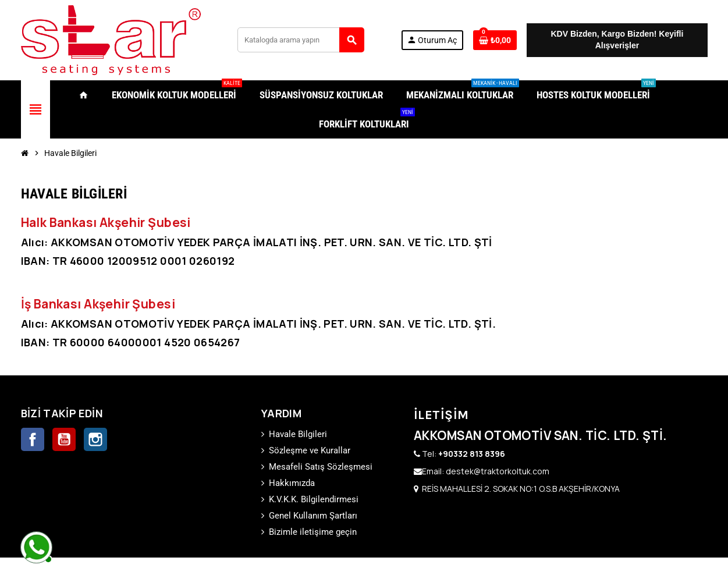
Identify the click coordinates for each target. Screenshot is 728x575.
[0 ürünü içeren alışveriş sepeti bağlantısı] (495, 40)
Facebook (33, 439)
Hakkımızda (292, 483)
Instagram (95, 439)
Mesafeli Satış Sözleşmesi (321, 467)
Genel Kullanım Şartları (313, 516)
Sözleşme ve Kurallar (310, 450)
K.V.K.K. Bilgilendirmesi (314, 499)
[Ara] (301, 40)
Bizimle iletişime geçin (313, 532)
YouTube (64, 439)
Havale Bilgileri (298, 434)
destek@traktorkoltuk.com (498, 471)
